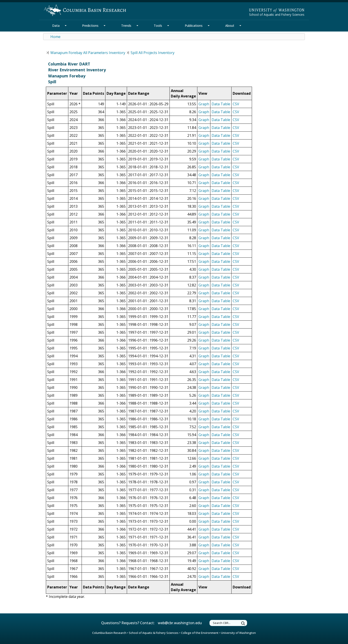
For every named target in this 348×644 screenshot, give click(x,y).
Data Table (221, 104)
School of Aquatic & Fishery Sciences (154, 633)
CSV (236, 104)
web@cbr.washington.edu (180, 623)
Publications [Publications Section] (194, 26)
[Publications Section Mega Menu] (209, 26)
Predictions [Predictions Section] (90, 26)
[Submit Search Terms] (243, 624)
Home (55, 37)
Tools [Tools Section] (158, 26)
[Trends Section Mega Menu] (137, 26)
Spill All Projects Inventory (153, 53)
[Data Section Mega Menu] (66, 26)
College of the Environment (200, 633)
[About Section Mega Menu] (240, 26)
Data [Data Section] (56, 26)
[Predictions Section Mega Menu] (105, 26)
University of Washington (238, 633)
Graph (204, 104)
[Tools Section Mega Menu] (168, 26)
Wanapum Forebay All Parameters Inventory (88, 53)
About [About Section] (230, 26)
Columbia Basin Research (109, 633)
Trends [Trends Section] (126, 26)
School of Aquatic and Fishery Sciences (277, 15)
